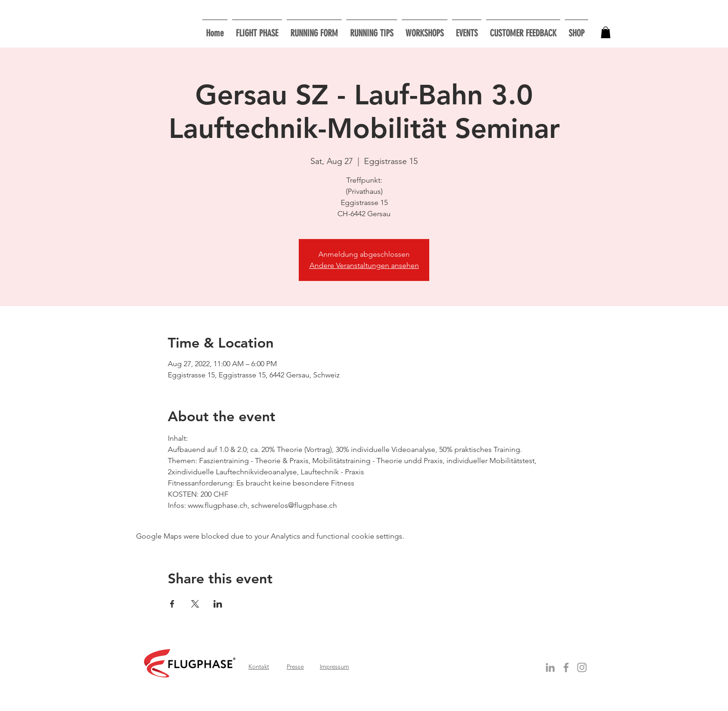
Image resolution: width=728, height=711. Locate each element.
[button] (425, 29)
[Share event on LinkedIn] (218, 604)
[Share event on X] (195, 604)
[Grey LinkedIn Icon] (550, 667)
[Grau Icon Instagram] (582, 667)
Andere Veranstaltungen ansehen (364, 265)
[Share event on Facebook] (172, 604)
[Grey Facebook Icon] (566, 667)
